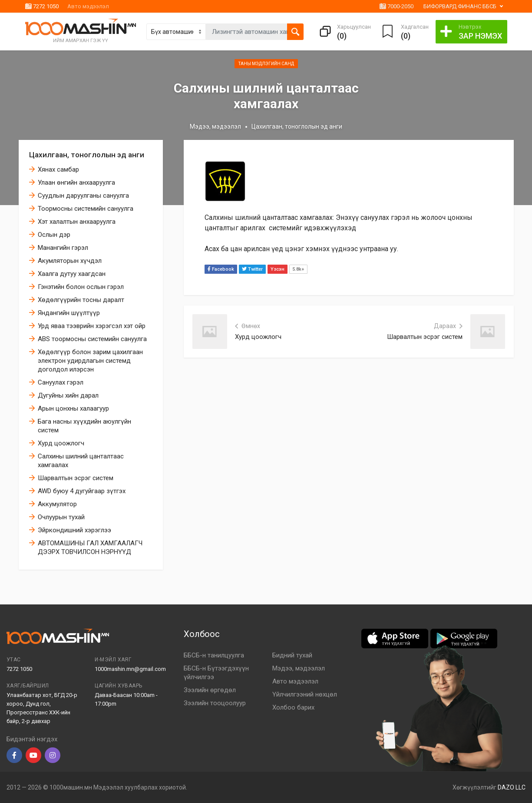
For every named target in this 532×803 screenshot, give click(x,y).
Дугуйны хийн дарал (68, 395)
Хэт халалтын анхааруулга (77, 222)
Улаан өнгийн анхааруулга (76, 182)
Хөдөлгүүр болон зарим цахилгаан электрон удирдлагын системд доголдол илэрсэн (90, 361)
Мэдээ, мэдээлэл (215, 126)
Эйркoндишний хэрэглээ (74, 530)
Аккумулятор (57, 504)
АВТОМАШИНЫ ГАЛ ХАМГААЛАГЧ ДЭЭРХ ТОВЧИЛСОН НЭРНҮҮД (90, 547)
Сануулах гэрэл (61, 382)
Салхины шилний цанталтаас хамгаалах (81, 461)
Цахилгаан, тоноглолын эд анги (87, 155)
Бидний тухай (292, 655)
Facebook (221, 269)
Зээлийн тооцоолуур (215, 703)
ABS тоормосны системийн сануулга (92, 339)
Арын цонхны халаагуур (73, 408)
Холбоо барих (293, 707)
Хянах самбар (58, 169)
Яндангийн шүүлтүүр (69, 313)
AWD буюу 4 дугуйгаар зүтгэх (82, 491)
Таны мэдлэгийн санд (266, 64)
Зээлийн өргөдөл (210, 690)
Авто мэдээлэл (88, 6)
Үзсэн (278, 269)
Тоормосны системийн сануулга (86, 209)
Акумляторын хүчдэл (70, 261)
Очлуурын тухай (61, 517)
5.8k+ (298, 269)
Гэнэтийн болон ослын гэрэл (81, 287)
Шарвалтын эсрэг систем (76, 478)
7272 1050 (42, 6)
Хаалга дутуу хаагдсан (72, 274)
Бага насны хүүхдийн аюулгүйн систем (84, 426)
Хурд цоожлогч (61, 443)
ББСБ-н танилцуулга (214, 655)
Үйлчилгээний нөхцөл (305, 694)
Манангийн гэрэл (63, 248)
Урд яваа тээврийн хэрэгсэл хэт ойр (92, 326)
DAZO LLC (512, 787)
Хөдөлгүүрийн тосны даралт (81, 300)
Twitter (252, 269)
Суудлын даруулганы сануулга (83, 196)
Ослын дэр (54, 235)
